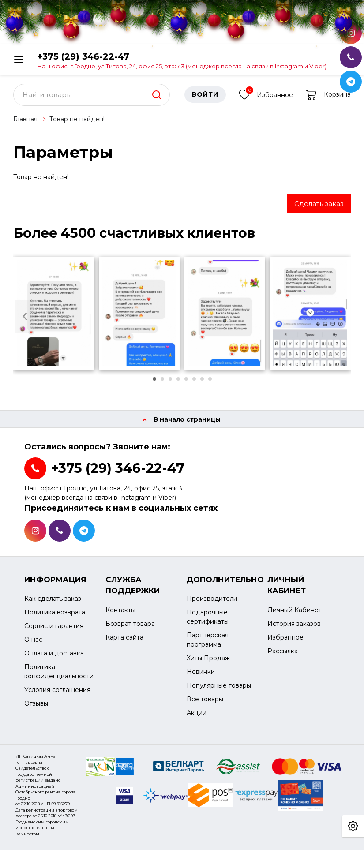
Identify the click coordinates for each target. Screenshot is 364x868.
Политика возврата (55, 617)
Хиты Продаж (208, 663)
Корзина (328, 99)
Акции (197, 718)
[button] (154, 383)
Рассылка (283, 655)
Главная (25, 123)
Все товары (205, 704)
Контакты (120, 614)
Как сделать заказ (53, 603)
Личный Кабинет (295, 614)
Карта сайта (124, 642)
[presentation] (25, 321)
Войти (205, 99)
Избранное (266, 98)
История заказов (294, 628)
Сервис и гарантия (54, 631)
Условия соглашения (57, 695)
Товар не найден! (77, 123)
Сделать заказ (319, 208)
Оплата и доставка (54, 658)
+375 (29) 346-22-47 (182, 60)
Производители (212, 603)
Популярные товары (219, 690)
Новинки (201, 677)
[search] (157, 99)
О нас (33, 644)
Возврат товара (130, 628)
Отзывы (36, 708)
